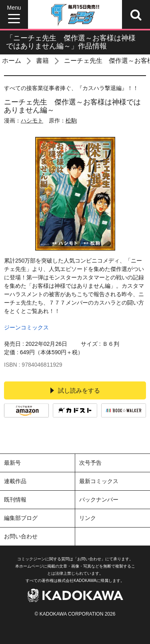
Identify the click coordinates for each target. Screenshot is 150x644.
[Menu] (14, 14)
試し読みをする (75, 390)
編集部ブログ (21, 518)
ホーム (12, 61)
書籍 (42, 61)
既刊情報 (15, 500)
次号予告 (90, 463)
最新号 (12, 463)
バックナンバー (99, 500)
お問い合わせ (21, 536)
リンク (88, 518)
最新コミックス (99, 481)
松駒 (71, 120)
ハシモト (32, 120)
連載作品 (15, 481)
